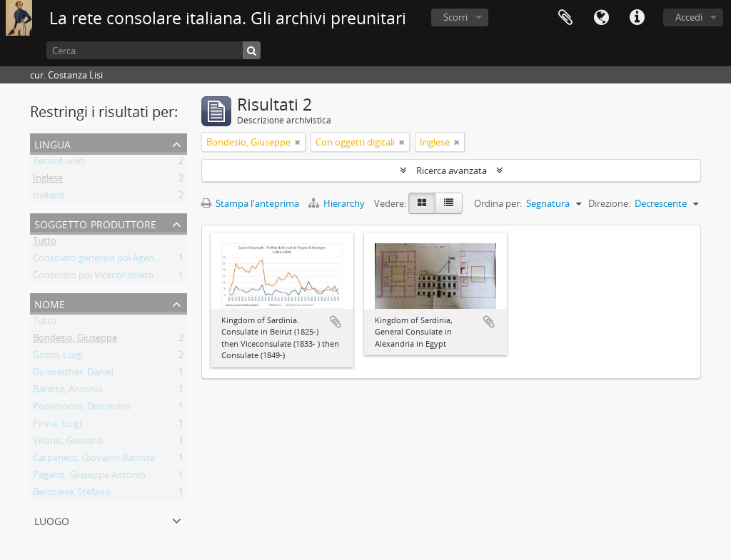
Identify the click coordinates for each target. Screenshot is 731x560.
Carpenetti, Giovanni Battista (94, 460)
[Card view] (422, 203)
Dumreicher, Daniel (73, 375)
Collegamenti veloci (637, 18)
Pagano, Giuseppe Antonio (89, 477)
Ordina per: (498, 203)
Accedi (689, 17)
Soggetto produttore (95, 223)
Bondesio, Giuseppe (75, 340)
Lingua (601, 18)
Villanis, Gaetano (68, 443)
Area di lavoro (565, 18)
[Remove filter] (298, 142)
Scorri (455, 17)
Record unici (59, 163)
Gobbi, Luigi (58, 357)
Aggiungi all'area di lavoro (336, 322)
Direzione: (609, 203)
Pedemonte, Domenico (82, 409)
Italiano (49, 198)
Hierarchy (338, 203)
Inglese (48, 180)
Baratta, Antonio (68, 392)
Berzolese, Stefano (72, 494)
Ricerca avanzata (452, 170)
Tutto (45, 243)
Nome (50, 303)
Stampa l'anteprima (250, 203)
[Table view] (449, 203)
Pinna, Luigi (57, 426)
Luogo (52, 520)
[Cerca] (153, 50)
